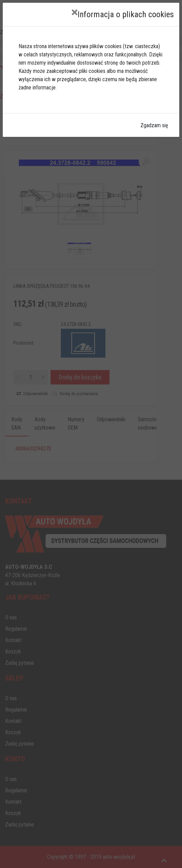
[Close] (75, 13)
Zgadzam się (154, 125)
